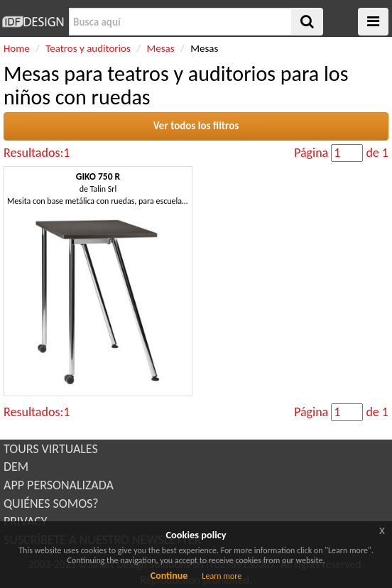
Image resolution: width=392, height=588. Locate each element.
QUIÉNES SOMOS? (51, 503)
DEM (16, 467)
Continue (169, 576)
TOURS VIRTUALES (51, 449)
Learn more (222, 576)
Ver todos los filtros (196, 126)
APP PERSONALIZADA (59, 485)
